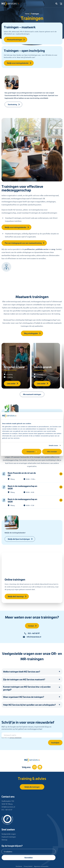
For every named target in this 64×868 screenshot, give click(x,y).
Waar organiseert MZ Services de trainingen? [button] (24, 697)
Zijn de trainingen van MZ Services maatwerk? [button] (24, 679)
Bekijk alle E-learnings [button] (17, 596)
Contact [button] (32, 626)
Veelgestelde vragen (9, 834)
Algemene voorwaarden (41, 866)
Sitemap (4, 840)
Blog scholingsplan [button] (32, 333)
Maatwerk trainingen (9, 837)
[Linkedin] (40, 767)
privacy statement (16, 738)
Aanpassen (32, 451)
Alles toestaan (52, 451)
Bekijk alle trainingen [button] (32, 787)
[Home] (32, 760)
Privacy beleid (28, 866)
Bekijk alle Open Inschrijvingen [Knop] (20, 539)
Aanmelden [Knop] (29, 857)
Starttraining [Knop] (14, 104)
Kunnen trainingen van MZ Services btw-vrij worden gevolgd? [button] (27, 688)
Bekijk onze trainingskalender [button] (19, 63)
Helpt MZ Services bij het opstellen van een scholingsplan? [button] (29, 705)
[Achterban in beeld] (16, 366)
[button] (56, 4)
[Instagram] (34, 767)
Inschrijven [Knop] (55, 743)
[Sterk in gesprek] (46, 366)
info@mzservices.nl (32, 637)
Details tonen (53, 445)
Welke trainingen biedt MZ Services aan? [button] (22, 671)
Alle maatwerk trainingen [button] (32, 394)
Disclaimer (19, 866)
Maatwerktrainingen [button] (16, 39)
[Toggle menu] (61, 4)
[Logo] (11, 4)
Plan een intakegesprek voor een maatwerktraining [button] (25, 243)
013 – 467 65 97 (32, 633)
